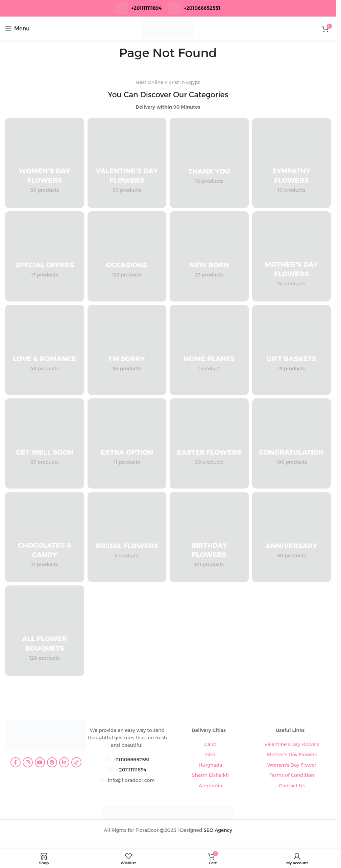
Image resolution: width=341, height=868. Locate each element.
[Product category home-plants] (209, 350)
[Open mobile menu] (17, 29)
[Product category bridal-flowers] (127, 537)
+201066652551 (131, 760)
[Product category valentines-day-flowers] (127, 163)
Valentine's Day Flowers (292, 744)
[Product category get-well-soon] (45, 443)
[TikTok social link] (76, 762)
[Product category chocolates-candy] (45, 537)
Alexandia (210, 786)
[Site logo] (168, 28)
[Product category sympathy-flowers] (292, 163)
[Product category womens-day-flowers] (45, 163)
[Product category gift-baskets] (292, 350)
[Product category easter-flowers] (209, 443)
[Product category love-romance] (45, 350)
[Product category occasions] (127, 256)
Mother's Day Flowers (292, 755)
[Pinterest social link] (52, 762)
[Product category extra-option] (127, 443)
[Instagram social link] (28, 762)
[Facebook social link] (16, 762)
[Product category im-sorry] (127, 350)
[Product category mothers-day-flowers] (292, 256)
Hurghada (210, 765)
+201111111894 (146, 8)
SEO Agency (218, 830)
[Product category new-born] (209, 256)
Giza (210, 755)
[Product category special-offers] (45, 256)
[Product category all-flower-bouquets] (45, 630)
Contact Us (292, 786)
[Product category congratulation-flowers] (292, 443)
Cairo (210, 744)
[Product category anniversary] (292, 537)
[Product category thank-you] (209, 163)
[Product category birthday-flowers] (209, 537)
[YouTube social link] (40, 762)
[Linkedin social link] (64, 762)
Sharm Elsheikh (210, 775)
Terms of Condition (292, 775)
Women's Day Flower (292, 765)
